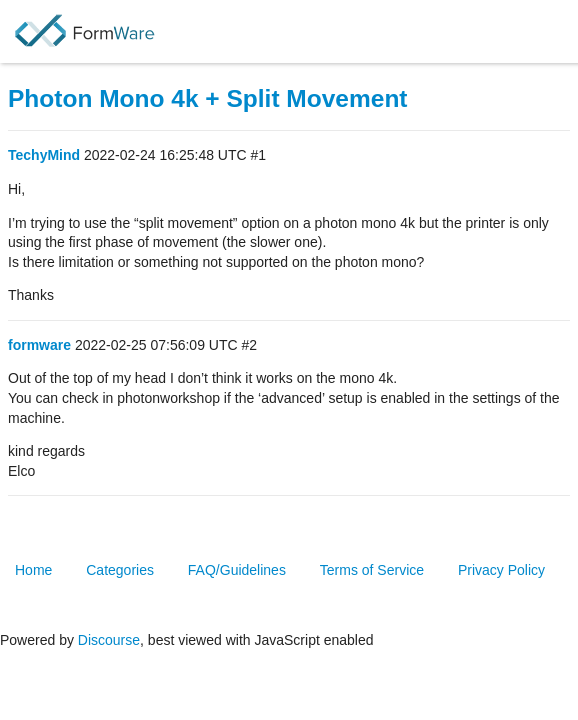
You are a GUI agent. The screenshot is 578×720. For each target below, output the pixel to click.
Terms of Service (372, 570)
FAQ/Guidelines (237, 570)
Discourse (109, 640)
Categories (120, 570)
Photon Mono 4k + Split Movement (208, 98)
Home (33, 570)
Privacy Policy (501, 570)
